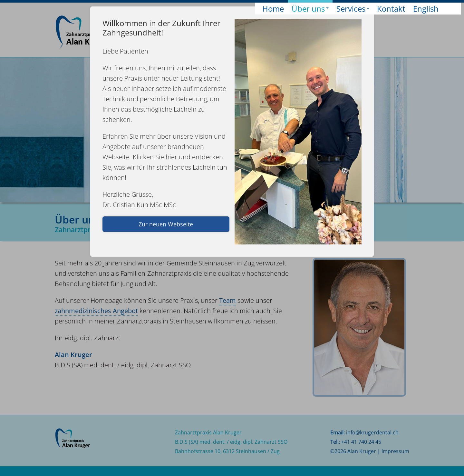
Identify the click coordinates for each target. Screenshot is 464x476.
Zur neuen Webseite (166, 224)
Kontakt (391, 9)
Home (273, 9)
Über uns (310, 8)
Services (353, 9)
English (426, 9)
